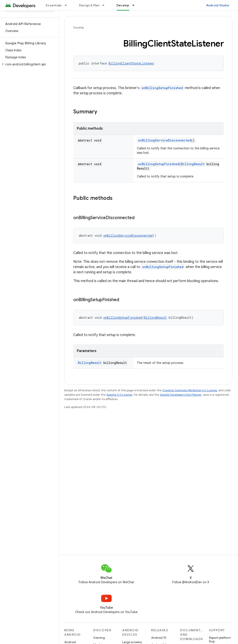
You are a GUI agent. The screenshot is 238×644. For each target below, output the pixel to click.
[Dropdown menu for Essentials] (68, 5)
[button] (29, 64)
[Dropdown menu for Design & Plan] (105, 5)
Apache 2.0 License (119, 395)
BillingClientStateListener (132, 63)
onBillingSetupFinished (162, 88)
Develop (79, 28)
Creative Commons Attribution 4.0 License (190, 390)
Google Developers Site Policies (181, 395)
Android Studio (218, 5)
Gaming (99, 638)
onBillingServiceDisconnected (165, 140)
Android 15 (159, 638)
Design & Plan (89, 5)
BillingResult (193, 164)
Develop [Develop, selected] (123, 5)
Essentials (54, 5)
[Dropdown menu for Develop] (135, 5)
